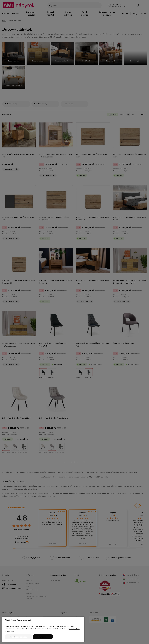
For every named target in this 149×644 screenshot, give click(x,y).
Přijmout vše (43, 637)
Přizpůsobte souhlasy (18, 637)
